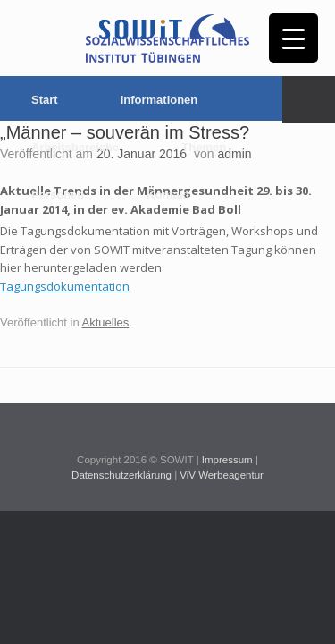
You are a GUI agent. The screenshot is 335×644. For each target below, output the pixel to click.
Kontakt (168, 195)
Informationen (159, 100)
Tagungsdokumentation (65, 286)
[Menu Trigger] (293, 38)
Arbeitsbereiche (75, 147)
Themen (204, 147)
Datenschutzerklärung (121, 475)
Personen (58, 195)
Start (45, 100)
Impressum (227, 460)
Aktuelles (106, 322)
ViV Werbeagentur (222, 475)
